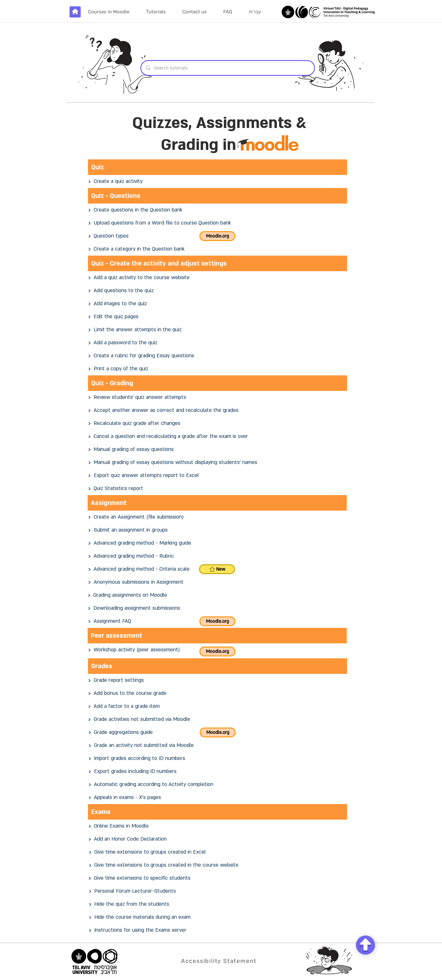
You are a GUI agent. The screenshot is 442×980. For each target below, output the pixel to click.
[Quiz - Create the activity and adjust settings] (218, 263)
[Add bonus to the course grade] (218, 693)
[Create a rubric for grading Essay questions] (218, 356)
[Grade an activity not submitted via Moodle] (218, 745)
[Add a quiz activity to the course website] (218, 278)
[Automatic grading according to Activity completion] (218, 785)
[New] (217, 569)
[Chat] (365, 945)
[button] (156, 12)
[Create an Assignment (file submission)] (218, 517)
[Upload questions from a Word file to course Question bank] (218, 223)
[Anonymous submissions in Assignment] (218, 582)
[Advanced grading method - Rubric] (218, 556)
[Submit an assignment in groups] (218, 530)
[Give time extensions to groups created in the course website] (218, 865)
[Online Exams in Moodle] (218, 826)
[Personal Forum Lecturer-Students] (218, 891)
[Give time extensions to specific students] (218, 878)
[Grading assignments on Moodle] (217, 595)
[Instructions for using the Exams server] (218, 930)
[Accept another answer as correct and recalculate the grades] (218, 410)
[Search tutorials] (227, 68)
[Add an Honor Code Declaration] (218, 839)
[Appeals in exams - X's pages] (218, 798)
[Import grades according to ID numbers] (218, 758)
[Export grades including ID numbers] (218, 772)
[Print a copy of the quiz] (218, 369)
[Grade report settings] (218, 680)
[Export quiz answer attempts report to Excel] (218, 476)
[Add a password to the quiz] (218, 343)
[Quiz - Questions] (218, 196)
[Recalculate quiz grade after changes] (218, 423)
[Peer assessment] (217, 636)
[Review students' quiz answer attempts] (218, 397)
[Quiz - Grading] (218, 383)
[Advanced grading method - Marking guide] (218, 543)
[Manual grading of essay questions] (218, 450)
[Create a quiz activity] (218, 181)
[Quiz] (218, 167)
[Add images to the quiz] (218, 304)
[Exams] (218, 812)
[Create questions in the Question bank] (218, 210)
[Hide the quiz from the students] (218, 904)
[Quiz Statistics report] (218, 489)
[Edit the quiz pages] (218, 317)
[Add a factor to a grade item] (218, 706)
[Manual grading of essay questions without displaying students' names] (218, 463)
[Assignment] (217, 503)
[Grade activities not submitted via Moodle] (218, 719)
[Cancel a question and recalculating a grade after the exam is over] (218, 436)
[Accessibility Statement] (219, 961)
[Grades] (218, 666)
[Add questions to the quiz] (218, 291)
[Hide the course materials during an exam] (218, 917)
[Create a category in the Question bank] (218, 249)
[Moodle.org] (217, 236)
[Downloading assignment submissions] (217, 608)
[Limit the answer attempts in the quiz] (218, 330)
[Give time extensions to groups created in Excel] (218, 852)
